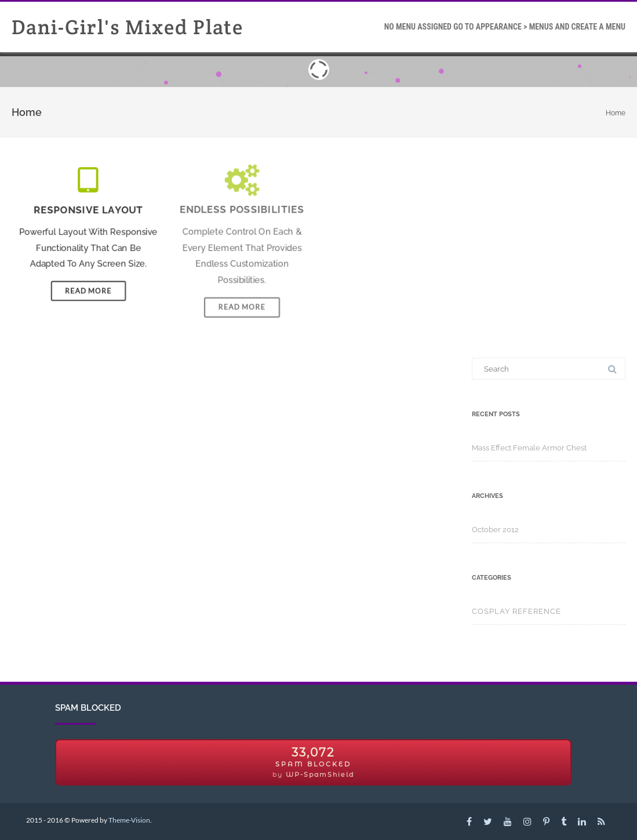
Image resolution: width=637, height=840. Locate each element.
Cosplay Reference (516, 611)
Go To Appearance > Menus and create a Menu (505, 27)
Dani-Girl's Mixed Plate (128, 27)
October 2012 (495, 530)
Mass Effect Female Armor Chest (529, 448)
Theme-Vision (129, 820)
